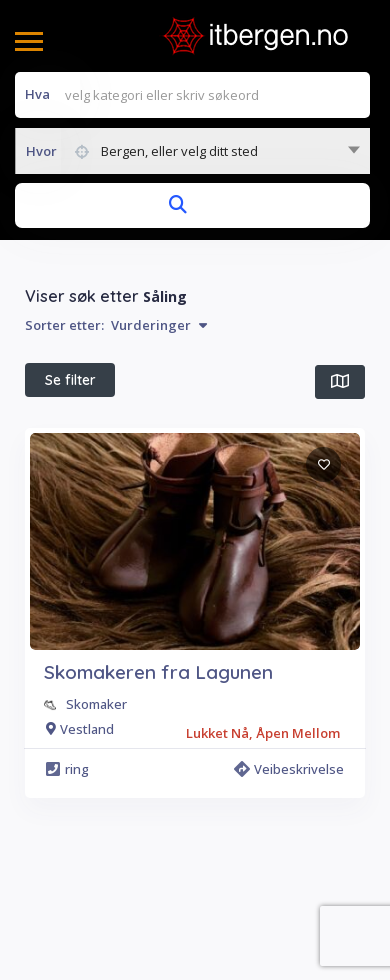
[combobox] (192, 151)
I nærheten (79, 428)
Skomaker (96, 800)
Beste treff (273, 427)
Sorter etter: (116, 325)
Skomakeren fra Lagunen (158, 768)
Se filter (70, 380)
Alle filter (252, 474)
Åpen (175, 427)
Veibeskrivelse (289, 865)
